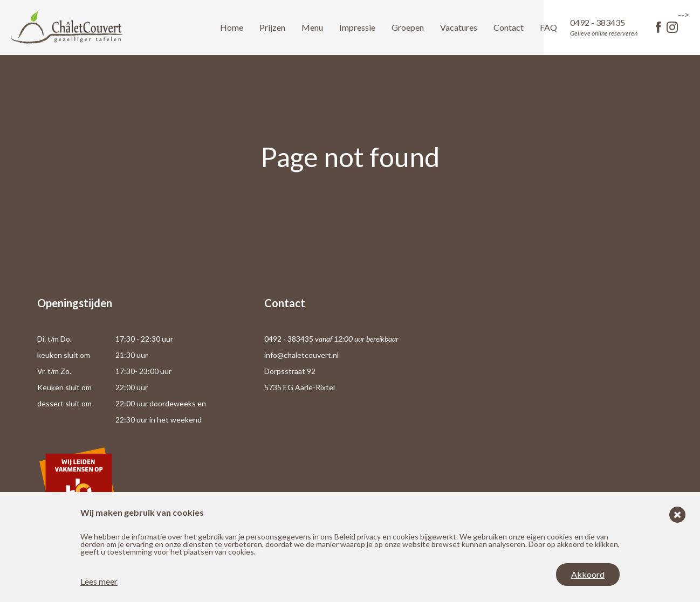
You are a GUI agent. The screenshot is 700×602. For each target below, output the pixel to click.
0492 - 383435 (604, 27)
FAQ (548, 27)
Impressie (357, 27)
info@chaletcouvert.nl (301, 355)
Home (232, 27)
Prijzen (272, 27)
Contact (509, 27)
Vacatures (459, 27)
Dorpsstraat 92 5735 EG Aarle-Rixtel (300, 379)
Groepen (408, 27)
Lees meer (99, 581)
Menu (312, 27)
